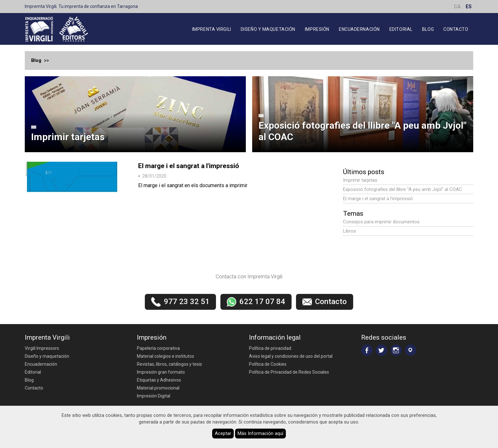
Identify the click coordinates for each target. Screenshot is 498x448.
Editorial (401, 29)
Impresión (317, 29)
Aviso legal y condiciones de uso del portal (291, 356)
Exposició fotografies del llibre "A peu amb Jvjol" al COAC (363, 131)
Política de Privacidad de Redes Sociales (289, 372)
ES (469, 7)
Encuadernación (359, 29)
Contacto (456, 29)
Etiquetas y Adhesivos (159, 380)
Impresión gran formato (161, 372)
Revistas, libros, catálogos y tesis (169, 364)
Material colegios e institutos (165, 356)
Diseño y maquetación (268, 29)
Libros (350, 231)
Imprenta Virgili (212, 29)
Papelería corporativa (158, 348)
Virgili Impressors (42, 348)
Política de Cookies (268, 364)
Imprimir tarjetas (68, 137)
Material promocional (158, 388)
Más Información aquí (260, 433)
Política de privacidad (270, 348)
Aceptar (223, 433)
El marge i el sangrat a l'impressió (189, 166)
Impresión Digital (154, 396)
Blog (428, 29)
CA (457, 7)
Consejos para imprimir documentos (381, 222)
